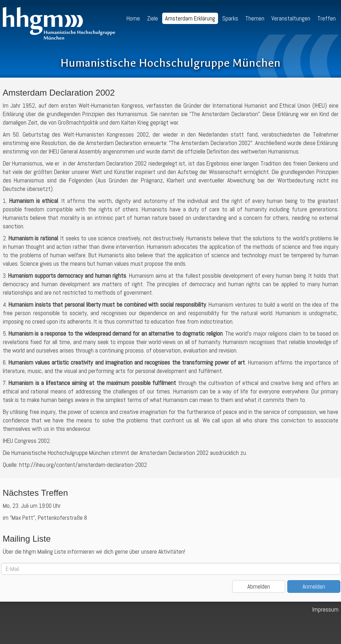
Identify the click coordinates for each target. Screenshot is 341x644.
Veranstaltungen (291, 18)
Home (133, 18)
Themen (255, 18)
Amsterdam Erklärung (190, 18)
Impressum (325, 609)
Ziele (152, 18)
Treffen (327, 18)
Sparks (230, 18)
